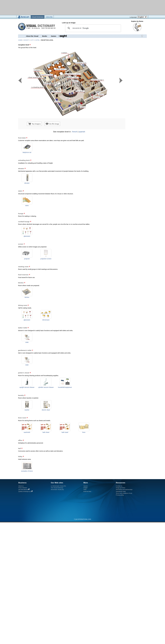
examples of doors (27, 471)
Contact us (119, 486)
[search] (93, 28)
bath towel (65, 432)
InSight (85, 488)
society (27, 40)
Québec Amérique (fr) (25, 491)
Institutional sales (121, 491)
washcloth (27, 432)
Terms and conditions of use (124, 493)
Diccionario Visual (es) (57, 490)
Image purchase (121, 488)
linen (84, 432)
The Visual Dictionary (57, 488)
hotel (37, 40)
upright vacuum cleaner (27, 387)
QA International (23, 490)
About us (21, 486)
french (75, 132)
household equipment (65, 387)
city (32, 40)
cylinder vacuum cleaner (46, 387)
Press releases (23, 488)
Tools (85, 490)
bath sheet (46, 432)
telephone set (27, 152)
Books (45, 36)
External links (87, 491)
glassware (27, 236)
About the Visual (32, 36)
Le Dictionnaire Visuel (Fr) (58, 486)
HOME (20, 40)
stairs (27, 206)
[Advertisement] (127, 151)
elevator (27, 183)
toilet (27, 342)
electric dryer (46, 410)
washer (27, 410)
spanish (82, 132)
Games (53, 36)
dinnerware (46, 320)
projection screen (46, 259)
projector (27, 259)
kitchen (27, 297)
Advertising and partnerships (124, 490)
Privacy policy (120, 495)
